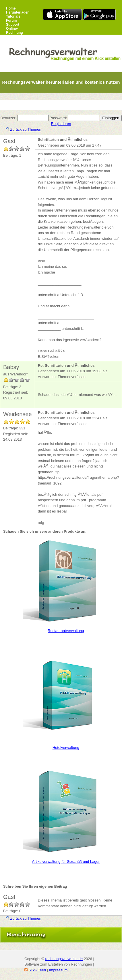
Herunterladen (18, 12)
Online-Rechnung (14, 31)
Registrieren (61, 124)
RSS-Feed (37, 970)
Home (11, 8)
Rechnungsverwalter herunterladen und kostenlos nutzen (61, 82)
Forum (11, 20)
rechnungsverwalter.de (64, 959)
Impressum (58, 970)
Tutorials (13, 16)
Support (13, 25)
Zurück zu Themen (24, 129)
